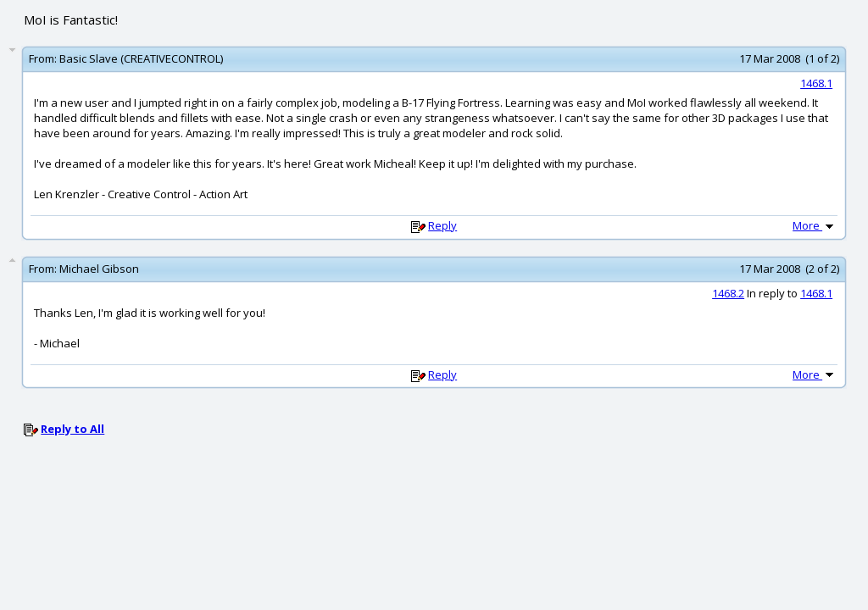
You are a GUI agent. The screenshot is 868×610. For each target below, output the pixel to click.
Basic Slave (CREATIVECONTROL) (141, 58)
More (815, 225)
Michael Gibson (99, 269)
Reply (442, 225)
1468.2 (728, 293)
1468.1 (816, 83)
